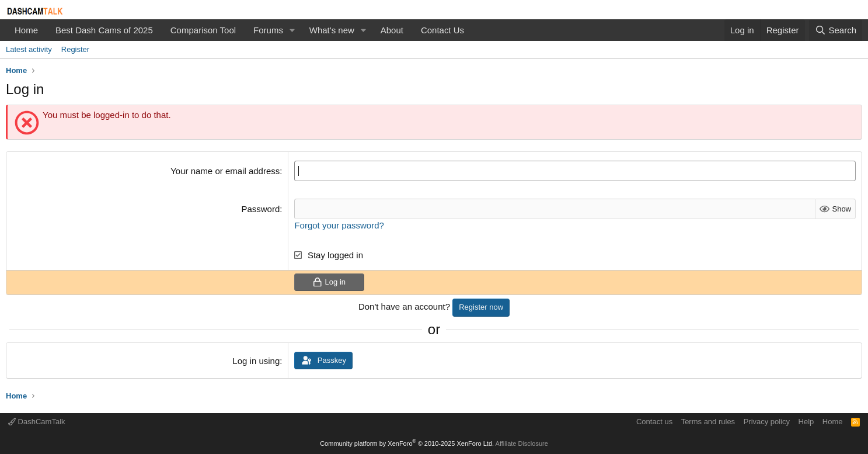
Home (26, 30)
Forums (268, 30)
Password (260, 209)
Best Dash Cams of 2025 (104, 30)
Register (75, 49)
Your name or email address (225, 171)
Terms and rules (708, 422)
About (392, 30)
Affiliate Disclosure (522, 443)
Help (806, 422)
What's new (332, 30)
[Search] (836, 30)
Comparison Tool (203, 30)
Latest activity (29, 49)
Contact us (654, 422)
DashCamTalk (37, 422)
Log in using (256, 361)
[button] (292, 30)
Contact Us (442, 30)
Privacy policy (767, 422)
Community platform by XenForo (407, 443)
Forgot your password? (339, 225)
